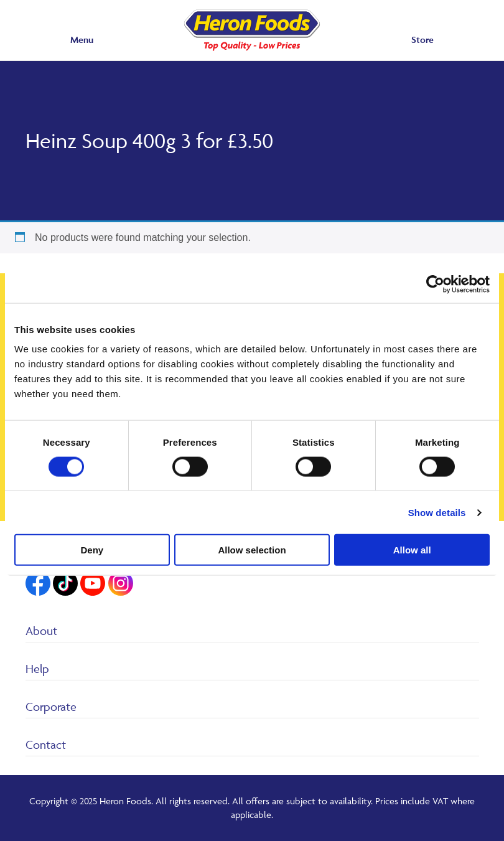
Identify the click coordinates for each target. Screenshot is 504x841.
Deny (92, 550)
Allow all (412, 550)
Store (422, 40)
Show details (437, 512)
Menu (82, 40)
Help (37, 669)
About (41, 631)
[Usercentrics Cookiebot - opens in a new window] (435, 284)
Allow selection (252, 550)
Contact (46, 745)
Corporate (51, 707)
